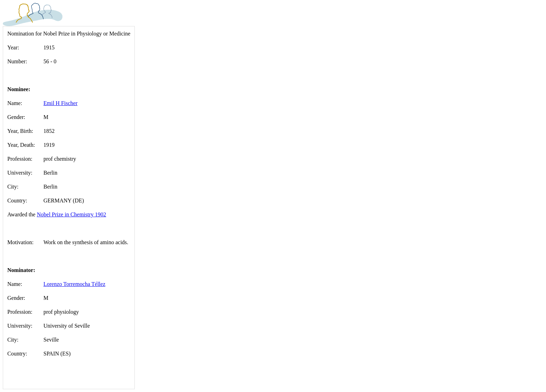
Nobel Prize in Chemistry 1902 (72, 214)
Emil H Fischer (61, 103)
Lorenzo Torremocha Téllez (75, 284)
